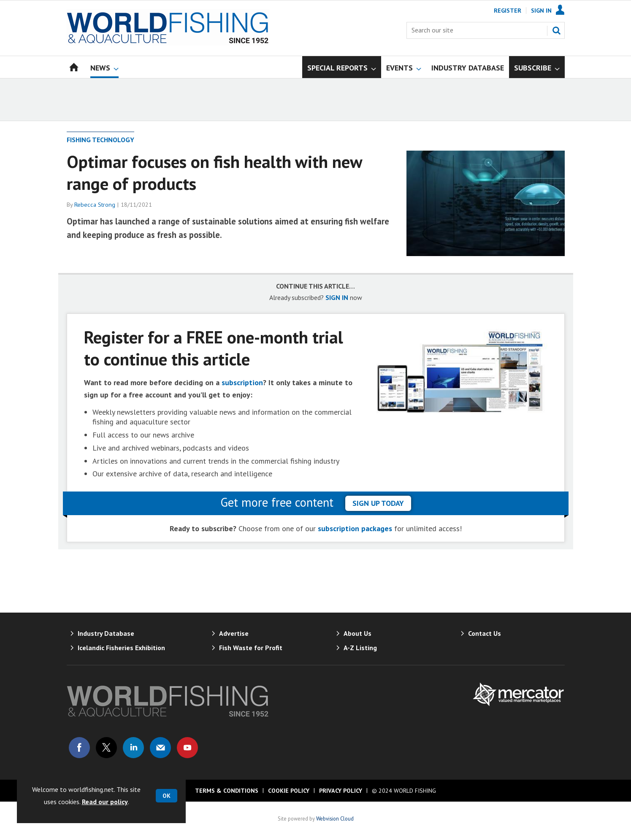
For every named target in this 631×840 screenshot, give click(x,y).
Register (508, 11)
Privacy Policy (341, 791)
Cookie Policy (289, 791)
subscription (242, 382)
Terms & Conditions (227, 791)
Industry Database (106, 633)
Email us (160, 748)
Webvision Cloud (335, 818)
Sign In (541, 11)
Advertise (234, 633)
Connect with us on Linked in (133, 748)
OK (167, 796)
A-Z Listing (360, 648)
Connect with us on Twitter (106, 748)
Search (556, 30)
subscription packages (355, 528)
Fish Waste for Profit (251, 648)
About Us (357, 633)
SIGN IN (337, 297)
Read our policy (105, 802)
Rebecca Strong (95, 205)
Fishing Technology (100, 140)
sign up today (378, 503)
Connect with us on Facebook (79, 748)
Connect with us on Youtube (187, 748)
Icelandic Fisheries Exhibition (121, 648)
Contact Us (485, 633)
